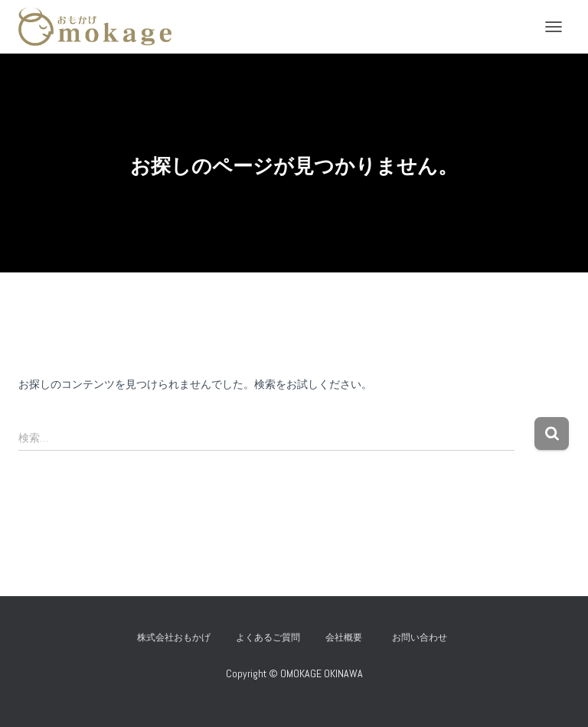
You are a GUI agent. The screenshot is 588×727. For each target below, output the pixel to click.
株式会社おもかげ (174, 637)
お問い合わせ (424, 637)
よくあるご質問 (268, 637)
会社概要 (344, 637)
